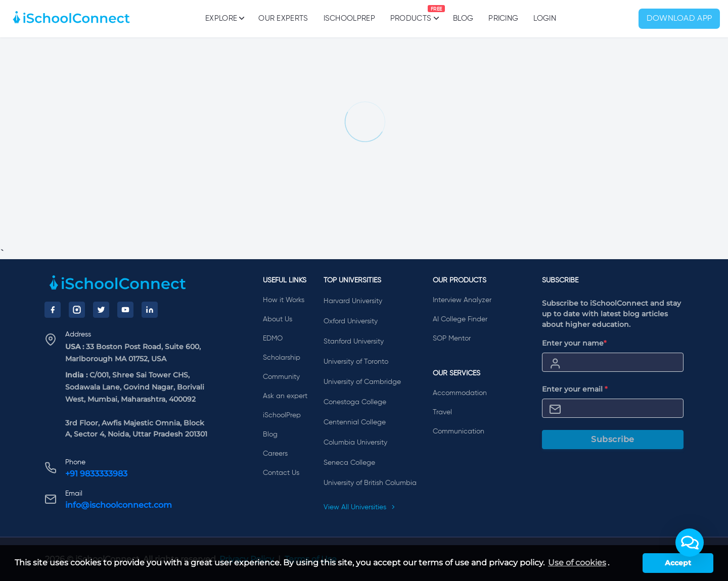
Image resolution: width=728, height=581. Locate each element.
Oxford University (351, 321)
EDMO (273, 338)
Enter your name (574, 343)
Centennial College (355, 422)
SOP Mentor (452, 338)
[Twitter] (101, 310)
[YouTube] (125, 310)
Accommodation (460, 393)
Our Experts (283, 18)
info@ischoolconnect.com (119, 505)
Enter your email (575, 389)
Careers (275, 454)
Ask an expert (285, 396)
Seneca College (349, 463)
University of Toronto (356, 362)
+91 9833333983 (96, 474)
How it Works (284, 300)
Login (545, 18)
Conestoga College (355, 402)
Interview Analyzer (462, 300)
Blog (463, 18)
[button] (690, 543)
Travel (442, 412)
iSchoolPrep (349, 18)
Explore (224, 18)
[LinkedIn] (150, 310)
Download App (679, 19)
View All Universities (359, 507)
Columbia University (355, 443)
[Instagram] (77, 310)
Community (281, 377)
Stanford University (354, 342)
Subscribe (613, 439)
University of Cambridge (362, 382)
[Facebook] (53, 310)
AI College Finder (460, 319)
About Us (278, 319)
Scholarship (282, 358)
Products (411, 14)
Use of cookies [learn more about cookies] (577, 563)
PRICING (503, 18)
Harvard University (353, 301)
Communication (459, 431)
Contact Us (281, 473)
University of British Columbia (370, 483)
